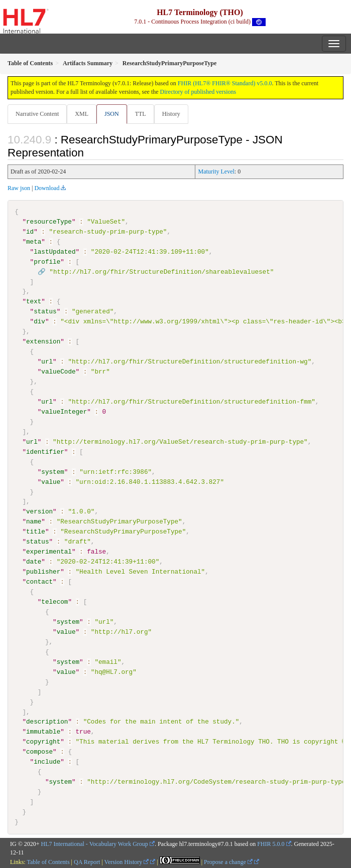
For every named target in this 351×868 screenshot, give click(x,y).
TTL (141, 114)
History (171, 114)
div (39, 321)
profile (47, 262)
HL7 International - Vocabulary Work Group (95, 843)
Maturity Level (216, 171)
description (47, 722)
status (45, 311)
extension (43, 341)
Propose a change (228, 862)
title (36, 532)
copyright (43, 742)
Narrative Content (37, 114)
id (30, 232)
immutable (43, 732)
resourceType (49, 222)
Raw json (19, 188)
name (34, 522)
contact (39, 582)
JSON (112, 114)
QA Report (87, 862)
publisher (43, 572)
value (51, 481)
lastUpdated (54, 252)
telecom (54, 601)
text (34, 301)
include (47, 761)
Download (47, 188)
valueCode (58, 372)
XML (82, 114)
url (47, 362)
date (34, 562)
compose (39, 751)
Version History (127, 862)
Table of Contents (48, 862)
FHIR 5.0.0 (271, 843)
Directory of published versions (198, 92)
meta (34, 242)
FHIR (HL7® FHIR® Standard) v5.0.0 (225, 83)
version (39, 511)
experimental (49, 552)
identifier (45, 451)
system (52, 471)
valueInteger (64, 412)
